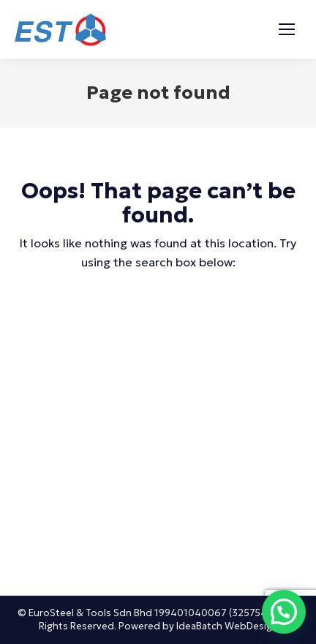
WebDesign (251, 626)
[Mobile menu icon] (287, 29)
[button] (284, 612)
